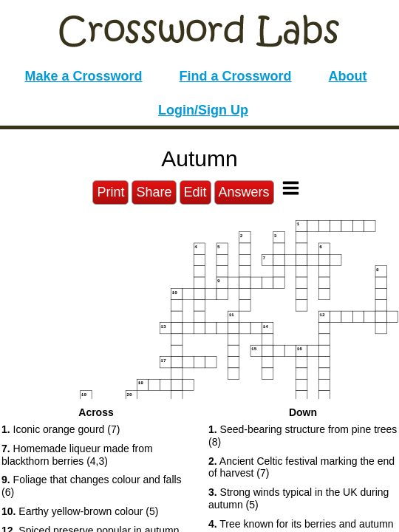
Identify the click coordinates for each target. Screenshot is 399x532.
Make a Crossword (83, 76)
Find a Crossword (236, 76)
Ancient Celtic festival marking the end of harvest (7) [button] (301, 467)
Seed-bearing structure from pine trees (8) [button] (303, 436)
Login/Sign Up (203, 110)
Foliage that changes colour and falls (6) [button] (92, 486)
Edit (195, 192)
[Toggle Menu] (291, 188)
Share (154, 192)
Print (110, 192)
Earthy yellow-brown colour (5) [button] (80, 511)
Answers (244, 192)
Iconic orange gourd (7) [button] (61, 429)
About (348, 76)
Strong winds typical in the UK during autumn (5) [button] (299, 498)
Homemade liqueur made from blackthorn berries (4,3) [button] (77, 455)
